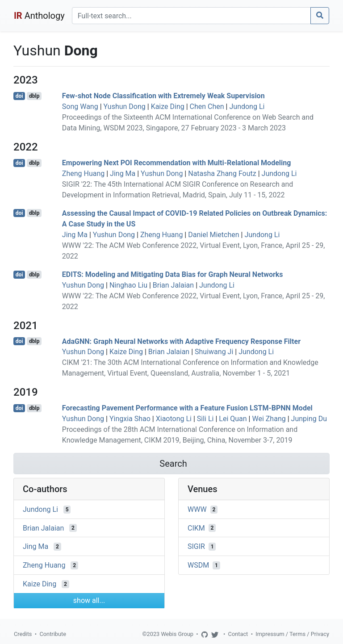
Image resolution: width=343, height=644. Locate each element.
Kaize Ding (168, 107)
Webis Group (177, 634)
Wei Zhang (269, 419)
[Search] (191, 16)
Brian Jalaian (173, 285)
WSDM (198, 565)
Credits (23, 634)
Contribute (53, 634)
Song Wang (80, 107)
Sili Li (205, 419)
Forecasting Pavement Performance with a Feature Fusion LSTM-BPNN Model (187, 408)
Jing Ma (123, 174)
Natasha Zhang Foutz (222, 174)
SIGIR (196, 546)
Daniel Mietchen (213, 235)
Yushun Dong (125, 107)
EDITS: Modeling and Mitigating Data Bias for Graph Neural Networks (173, 274)
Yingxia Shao (130, 419)
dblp (34, 96)
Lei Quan (233, 419)
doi (19, 96)
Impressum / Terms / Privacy (292, 634)
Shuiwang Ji (214, 352)
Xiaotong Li (174, 419)
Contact (238, 634)
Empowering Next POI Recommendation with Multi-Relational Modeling (177, 163)
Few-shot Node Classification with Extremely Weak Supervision (163, 96)
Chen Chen (207, 107)
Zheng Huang (83, 174)
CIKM (196, 528)
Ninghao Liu (128, 285)
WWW (197, 509)
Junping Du (309, 419)
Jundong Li (247, 107)
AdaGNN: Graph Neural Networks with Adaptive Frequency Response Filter (181, 341)
